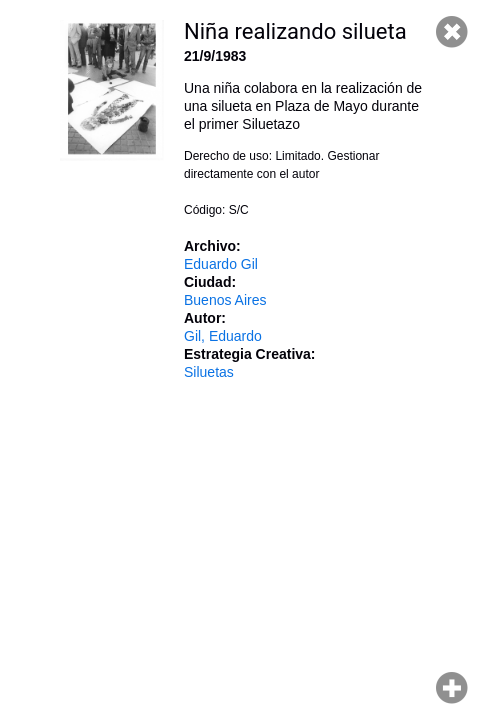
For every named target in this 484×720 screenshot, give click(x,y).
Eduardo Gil (221, 264)
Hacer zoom (452, 688)
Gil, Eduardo (223, 336)
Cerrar (452, 32)
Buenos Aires (225, 300)
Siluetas (209, 372)
